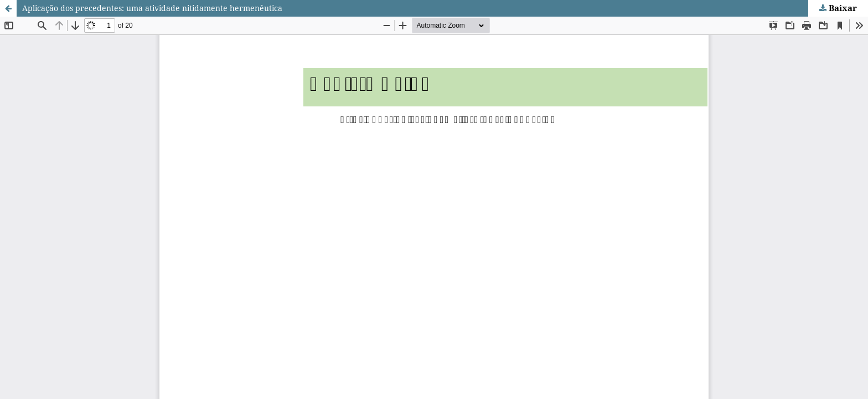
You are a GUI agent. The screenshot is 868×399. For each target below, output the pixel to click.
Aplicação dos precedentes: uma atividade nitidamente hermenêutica (152, 8)
